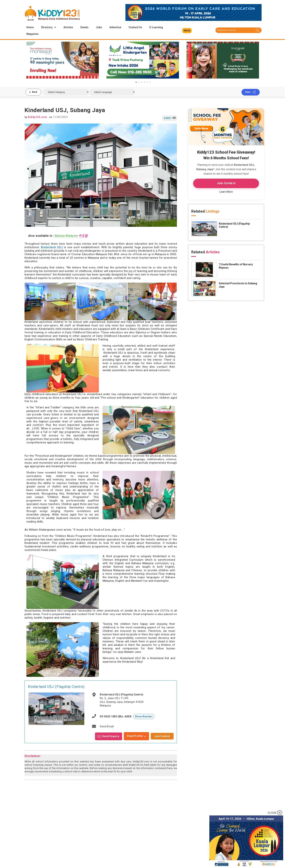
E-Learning (156, 27)
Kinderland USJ (52, 247)
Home (30, 27)
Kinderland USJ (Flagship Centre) (56, 687)
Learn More (226, 192)
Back (35, 92)
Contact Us (135, 27)
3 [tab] (142, 82)
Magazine (32, 34)
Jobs (99, 27)
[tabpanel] (63, 60)
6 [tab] (150, 82)
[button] (187, 31)
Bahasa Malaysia (66, 236)
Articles (68, 27)
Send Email (107, 726)
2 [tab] (139, 82)
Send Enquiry (111, 736)
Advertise (115, 27)
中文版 (83, 236)
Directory (49, 27)
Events (84, 27)
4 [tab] (144, 82)
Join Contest (162, 736)
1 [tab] (136, 82)
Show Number (144, 716)
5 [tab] (147, 82)
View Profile (135, 736)
